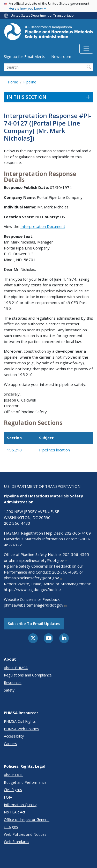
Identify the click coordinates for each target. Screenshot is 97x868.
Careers (10, 744)
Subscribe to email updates (34, 623)
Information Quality (20, 805)
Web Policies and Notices (25, 834)
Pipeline (30, 82)
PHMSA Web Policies (21, 729)
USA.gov (11, 827)
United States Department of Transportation (43, 15)
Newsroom (61, 56)
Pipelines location (54, 450)
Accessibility (14, 736)
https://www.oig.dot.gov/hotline (32, 589)
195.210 (14, 450)
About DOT (13, 775)
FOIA (8, 797)
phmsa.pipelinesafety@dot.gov (38, 560)
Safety (9, 690)
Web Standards (17, 842)
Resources (13, 683)
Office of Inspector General (27, 820)
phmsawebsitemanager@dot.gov (35, 605)
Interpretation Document (43, 226)
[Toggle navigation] (86, 49)
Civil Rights (13, 790)
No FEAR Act (15, 812)
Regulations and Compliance (28, 675)
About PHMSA (16, 668)
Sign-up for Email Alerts (25, 56)
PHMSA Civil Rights (20, 721)
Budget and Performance (25, 782)
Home (13, 82)
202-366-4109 (78, 533)
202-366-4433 (17, 523)
